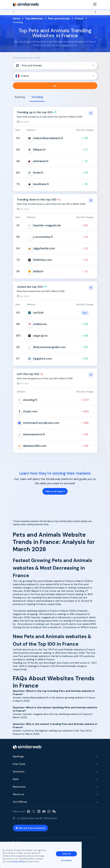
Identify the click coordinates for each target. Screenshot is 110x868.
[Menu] (95, 4)
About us (18, 794)
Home (17, 19)
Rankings (18, 756)
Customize (66, 860)
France (79, 19)
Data (16, 779)
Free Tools (19, 764)
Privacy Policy (18, 862)
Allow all (66, 854)
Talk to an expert (55, 491)
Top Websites (34, 19)
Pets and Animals (59, 19)
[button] (55, 66)
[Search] (55, 12)
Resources (19, 787)
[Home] (26, 4)
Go (55, 86)
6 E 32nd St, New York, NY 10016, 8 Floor (37, 818)
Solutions (19, 772)
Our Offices (20, 802)
